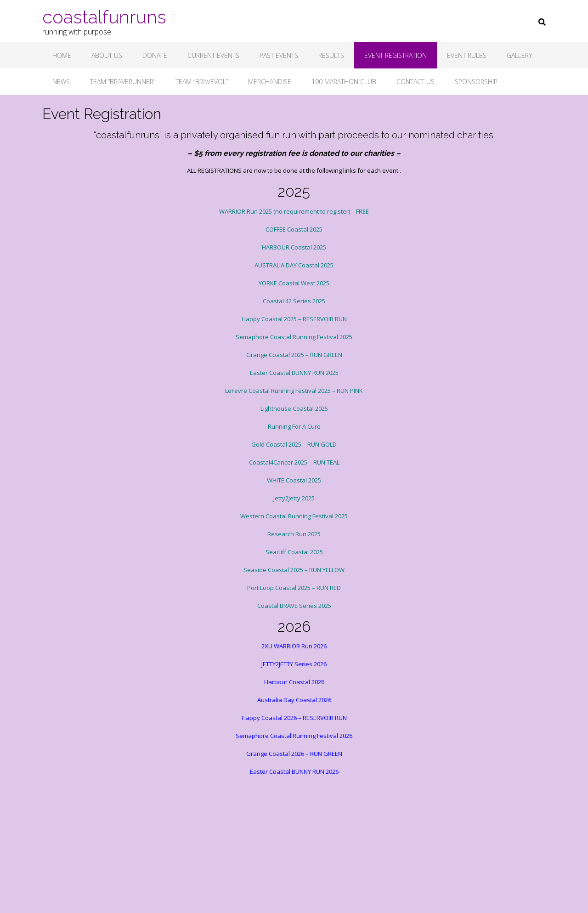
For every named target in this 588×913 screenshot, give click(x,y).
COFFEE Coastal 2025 (294, 229)
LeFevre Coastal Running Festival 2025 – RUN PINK (294, 391)
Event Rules (467, 55)
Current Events (213, 55)
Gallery (519, 55)
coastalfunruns (104, 16)
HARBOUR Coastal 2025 (294, 247)
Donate (155, 55)
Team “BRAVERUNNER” (123, 82)
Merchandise (270, 82)
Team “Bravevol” (202, 82)
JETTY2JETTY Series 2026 (294, 664)
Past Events (279, 55)
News (61, 82)
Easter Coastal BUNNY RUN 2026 (294, 771)
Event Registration (396, 55)
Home (62, 55)
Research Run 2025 (294, 534)
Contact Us (416, 82)
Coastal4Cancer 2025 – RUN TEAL (294, 462)
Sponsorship (476, 82)
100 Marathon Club (344, 82)
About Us (107, 55)
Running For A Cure (294, 426)
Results (331, 55)
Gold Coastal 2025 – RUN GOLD (294, 444)
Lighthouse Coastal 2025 (294, 408)
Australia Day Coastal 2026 (294, 700)
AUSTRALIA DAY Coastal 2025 (294, 265)
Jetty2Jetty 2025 (294, 498)
